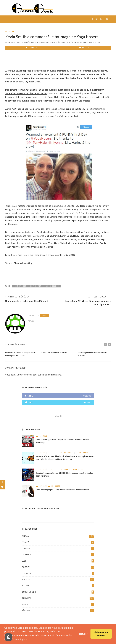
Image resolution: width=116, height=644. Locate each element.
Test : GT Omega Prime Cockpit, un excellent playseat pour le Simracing (62, 441)
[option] (22, 353)
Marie (19, 42)
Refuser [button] (83, 634)
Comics (58, 542)
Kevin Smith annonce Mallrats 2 (55, 353)
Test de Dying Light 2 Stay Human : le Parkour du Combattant (63, 490)
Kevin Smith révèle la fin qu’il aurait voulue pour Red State (20, 354)
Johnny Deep (66, 42)
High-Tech (43, 436)
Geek (53, 453)
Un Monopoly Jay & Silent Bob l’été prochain (92, 354)
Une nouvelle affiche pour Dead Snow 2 (27, 301)
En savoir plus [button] (19, 639)
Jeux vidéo (83, 453)
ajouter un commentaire (46, 42)
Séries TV (58, 611)
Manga (58, 604)
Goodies (58, 567)
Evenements (58, 555)
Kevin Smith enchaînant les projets (71, 101)
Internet (58, 586)
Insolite (58, 580)
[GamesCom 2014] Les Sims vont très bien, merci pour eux (87, 303)
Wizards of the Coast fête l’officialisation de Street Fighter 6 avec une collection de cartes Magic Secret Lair (65, 458)
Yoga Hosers (87, 42)
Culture (42, 453)
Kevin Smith (76, 42)
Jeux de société (67, 453)
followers (87, 396)
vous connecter (25, 375)
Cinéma (11, 31)
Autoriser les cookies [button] (101, 634)
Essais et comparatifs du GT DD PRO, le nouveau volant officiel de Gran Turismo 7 (65, 474)
